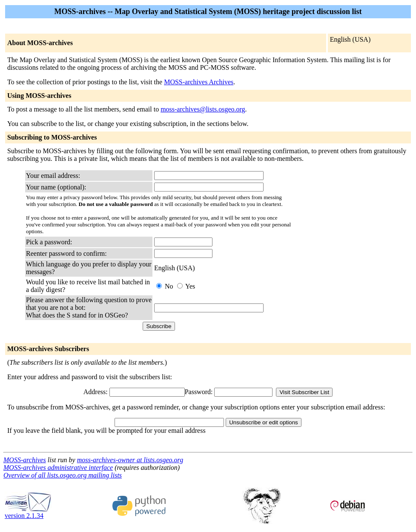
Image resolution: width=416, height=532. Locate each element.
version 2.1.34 (28, 513)
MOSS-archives (25, 460)
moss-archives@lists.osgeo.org (203, 109)
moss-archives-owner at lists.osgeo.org (130, 460)
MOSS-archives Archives (199, 82)
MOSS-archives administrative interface (58, 468)
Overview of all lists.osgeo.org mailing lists (63, 475)
